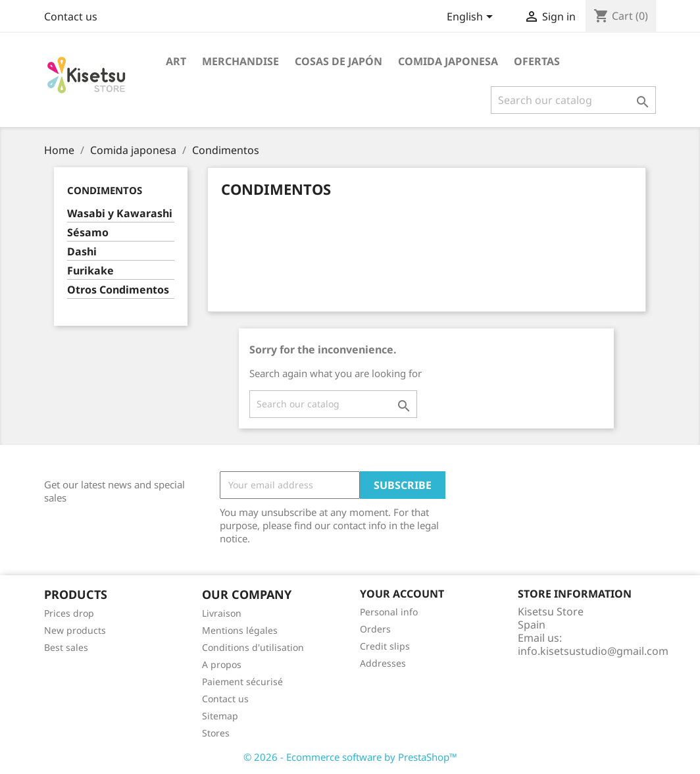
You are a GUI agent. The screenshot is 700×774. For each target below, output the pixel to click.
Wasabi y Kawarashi (120, 214)
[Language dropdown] (472, 18)
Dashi (82, 252)
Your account (402, 594)
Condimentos (105, 190)
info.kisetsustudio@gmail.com (593, 651)
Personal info (389, 612)
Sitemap (220, 716)
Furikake (90, 271)
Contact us (71, 16)
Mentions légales (240, 630)
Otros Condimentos (118, 290)
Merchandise (240, 61)
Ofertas (537, 61)
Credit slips (385, 646)
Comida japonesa (448, 61)
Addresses (383, 663)
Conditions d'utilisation (253, 647)
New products (75, 630)
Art (176, 61)
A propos (222, 664)
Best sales (66, 647)
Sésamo (88, 233)
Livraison (222, 613)
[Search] (573, 100)
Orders (375, 629)
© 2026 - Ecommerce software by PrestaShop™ (350, 757)
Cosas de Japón (338, 61)
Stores (216, 733)
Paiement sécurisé (242, 682)
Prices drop (69, 613)
